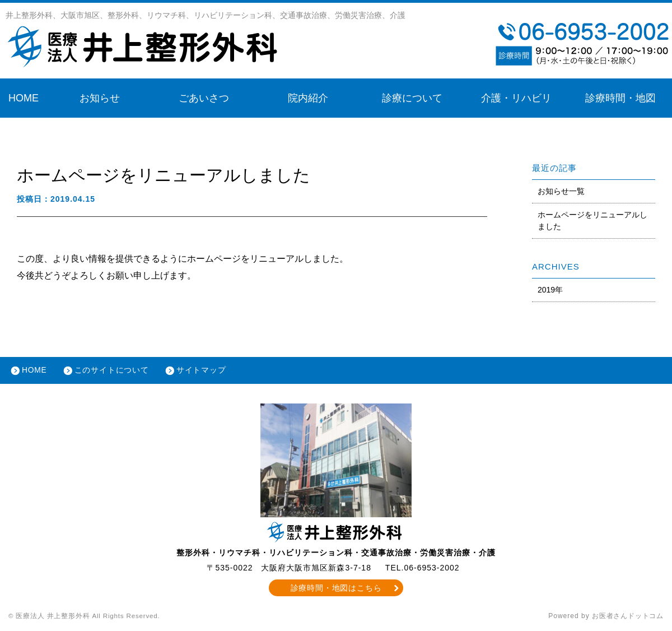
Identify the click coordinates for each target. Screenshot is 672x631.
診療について (412, 98)
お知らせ (100, 98)
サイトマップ (205, 371)
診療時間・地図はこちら (336, 589)
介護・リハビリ (516, 98)
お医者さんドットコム (627, 617)
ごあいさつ (204, 98)
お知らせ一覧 (561, 191)
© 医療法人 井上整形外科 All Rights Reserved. (87, 617)
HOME (24, 98)
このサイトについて (114, 371)
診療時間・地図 (620, 98)
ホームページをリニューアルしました (592, 221)
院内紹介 (308, 98)
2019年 (550, 290)
